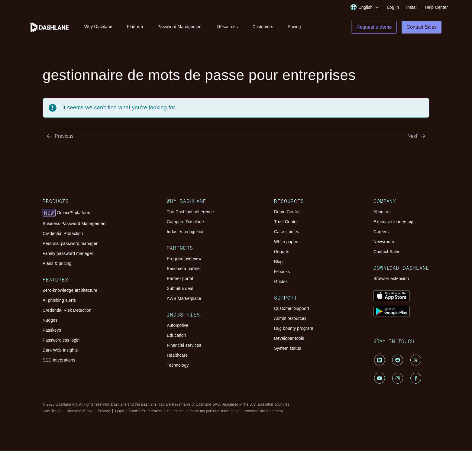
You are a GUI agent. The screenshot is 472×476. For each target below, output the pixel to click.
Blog (278, 262)
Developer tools (289, 339)
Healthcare (177, 355)
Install (412, 7)
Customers (263, 27)
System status (288, 349)
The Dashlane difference (190, 212)
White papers (287, 242)
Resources (228, 27)
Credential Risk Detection (67, 310)
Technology (178, 365)
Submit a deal (180, 289)
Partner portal (180, 279)
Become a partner (184, 269)
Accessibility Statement (264, 411)
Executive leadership (393, 222)
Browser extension (391, 279)
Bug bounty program (294, 329)
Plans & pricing (57, 264)
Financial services (184, 346)
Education (176, 336)
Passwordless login (61, 340)
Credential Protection (63, 234)
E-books (282, 272)
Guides (281, 282)
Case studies (287, 232)
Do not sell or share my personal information (203, 411)
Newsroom (384, 242)
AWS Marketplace (184, 299)
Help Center (436, 7)
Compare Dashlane (185, 222)
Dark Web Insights (60, 350)
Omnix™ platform (66, 213)
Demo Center (287, 212)
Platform (135, 27)
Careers (381, 232)
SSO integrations (59, 360)
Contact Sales (387, 252)
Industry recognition (186, 232)
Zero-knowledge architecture (70, 291)
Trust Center (286, 222)
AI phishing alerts (59, 301)
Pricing (294, 27)
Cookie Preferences (146, 411)
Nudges (50, 320)
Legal (120, 411)
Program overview (184, 259)
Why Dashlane (98, 27)
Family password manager (68, 254)
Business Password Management (75, 224)
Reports (282, 252)
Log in (393, 7)
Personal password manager (70, 244)
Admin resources (290, 319)
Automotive (178, 326)
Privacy (104, 411)
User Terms (52, 411)
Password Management (180, 27)
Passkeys (52, 330)
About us (382, 212)
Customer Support (292, 309)
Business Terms (79, 411)
